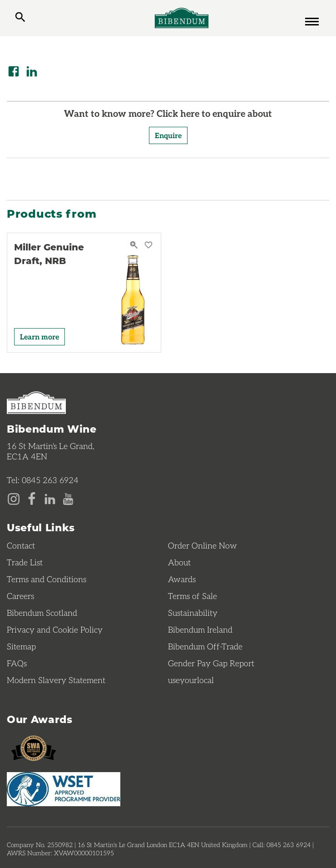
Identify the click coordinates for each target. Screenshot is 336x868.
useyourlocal (191, 680)
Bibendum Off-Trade (205, 646)
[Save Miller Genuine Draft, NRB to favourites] (148, 245)
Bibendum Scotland (42, 613)
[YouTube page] (68, 498)
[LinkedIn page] (50, 498)
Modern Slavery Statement (56, 680)
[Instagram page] (14, 498)
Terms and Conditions (47, 579)
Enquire (168, 135)
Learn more (40, 337)
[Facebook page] (32, 498)
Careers (20, 596)
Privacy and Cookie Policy (55, 629)
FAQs (17, 663)
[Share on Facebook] (14, 71)
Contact (21, 545)
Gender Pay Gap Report (211, 663)
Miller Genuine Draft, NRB (49, 253)
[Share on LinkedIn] (32, 71)
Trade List (25, 562)
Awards (182, 579)
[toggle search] (20, 18)
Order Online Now (203, 545)
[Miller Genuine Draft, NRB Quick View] (135, 245)
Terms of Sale (193, 596)
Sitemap (21, 646)
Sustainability (193, 613)
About (179, 562)
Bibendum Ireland (200, 629)
